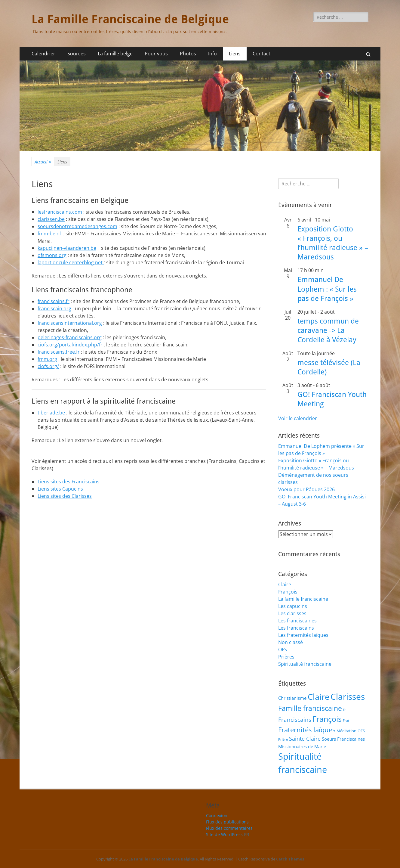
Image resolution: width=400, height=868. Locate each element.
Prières (286, 657)
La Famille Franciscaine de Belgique (130, 19)
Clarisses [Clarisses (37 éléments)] (348, 696)
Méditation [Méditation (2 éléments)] (346, 731)
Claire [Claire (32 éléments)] (318, 697)
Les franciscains (296, 628)
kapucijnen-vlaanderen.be (67, 248)
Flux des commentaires (229, 828)
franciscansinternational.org (70, 323)
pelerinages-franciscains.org (70, 337)
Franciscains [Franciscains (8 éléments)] (295, 719)
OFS (283, 649)
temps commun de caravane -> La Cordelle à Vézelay (328, 330)
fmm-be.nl (50, 234)
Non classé (291, 642)
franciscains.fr (54, 301)
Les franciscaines (297, 621)
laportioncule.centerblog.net (71, 262)
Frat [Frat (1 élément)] (346, 721)
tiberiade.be (52, 413)
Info (212, 54)
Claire (285, 584)
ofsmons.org (52, 255)
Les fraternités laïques (303, 635)
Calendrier (43, 54)
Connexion (217, 815)
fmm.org (47, 359)
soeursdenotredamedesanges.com (77, 226)
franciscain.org (54, 308)
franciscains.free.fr (59, 352)
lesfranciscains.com (60, 212)
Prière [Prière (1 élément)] (283, 739)
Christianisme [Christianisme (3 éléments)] (292, 698)
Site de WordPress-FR (228, 834)
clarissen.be (51, 219)
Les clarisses (292, 613)
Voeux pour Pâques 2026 (306, 489)
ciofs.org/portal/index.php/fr (70, 345)
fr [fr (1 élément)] (345, 710)
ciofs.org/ (48, 366)
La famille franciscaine (303, 599)
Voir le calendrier (298, 418)
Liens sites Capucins (60, 489)
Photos (188, 54)
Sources (77, 54)
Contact (262, 54)
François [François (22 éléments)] (327, 719)
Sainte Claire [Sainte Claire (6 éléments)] (305, 739)
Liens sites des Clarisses (65, 496)
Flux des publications (227, 822)
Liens (235, 54)
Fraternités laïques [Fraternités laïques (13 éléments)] (307, 730)
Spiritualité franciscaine (305, 664)
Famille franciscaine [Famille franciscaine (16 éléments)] (310, 708)
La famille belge (115, 54)
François (288, 592)
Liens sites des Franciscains (69, 482)
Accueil (43, 162)
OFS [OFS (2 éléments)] (361, 731)
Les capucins (293, 606)
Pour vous (156, 54)
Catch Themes (290, 859)
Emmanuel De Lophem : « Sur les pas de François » (327, 289)
